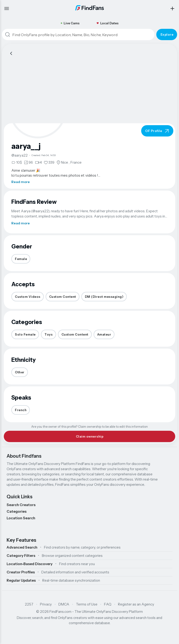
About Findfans (24, 456)
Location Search (21, 518)
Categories (17, 511)
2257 (29, 604)
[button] (38, 110)
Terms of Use (87, 604)
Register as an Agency (136, 604)
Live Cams (70, 23)
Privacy (46, 604)
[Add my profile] (172, 9)
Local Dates (107, 23)
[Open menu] (7, 9)
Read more (21, 182)
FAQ (108, 604)
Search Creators (21, 505)
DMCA (64, 604)
